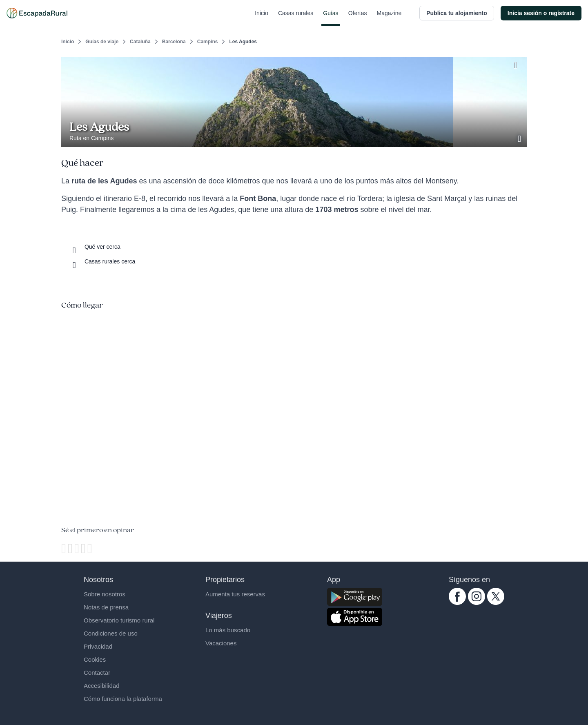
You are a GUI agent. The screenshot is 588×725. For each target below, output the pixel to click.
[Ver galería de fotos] (520, 138)
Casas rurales (296, 18)
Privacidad (98, 646)
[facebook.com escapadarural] (457, 603)
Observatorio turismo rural (119, 620)
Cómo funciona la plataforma (123, 699)
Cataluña (140, 42)
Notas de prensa (106, 607)
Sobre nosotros (105, 594)
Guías (331, 18)
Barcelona (174, 42)
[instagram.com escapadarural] (477, 603)
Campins (208, 42)
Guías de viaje (102, 42)
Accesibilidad (102, 686)
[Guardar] (518, 64)
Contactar (97, 673)
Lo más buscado (228, 630)
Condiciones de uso (111, 633)
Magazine (389, 18)
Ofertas (358, 18)
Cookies (95, 659)
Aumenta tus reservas (235, 594)
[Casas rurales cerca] (102, 261)
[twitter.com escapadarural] (496, 603)
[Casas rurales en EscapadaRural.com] (37, 13)
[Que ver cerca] (95, 247)
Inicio (262, 18)
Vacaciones (221, 643)
